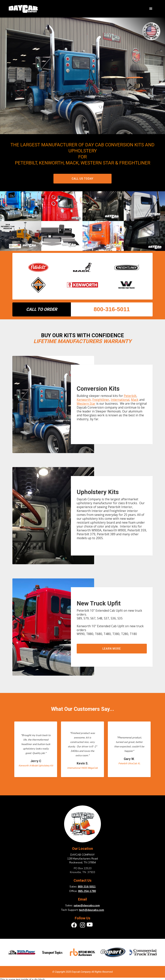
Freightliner (101, 400)
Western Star (86, 404)
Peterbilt (130, 396)
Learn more (112, 649)
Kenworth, (84, 400)
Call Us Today (82, 179)
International (120, 400)
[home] (23, 9)
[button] (151, 9)
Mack (135, 400)
